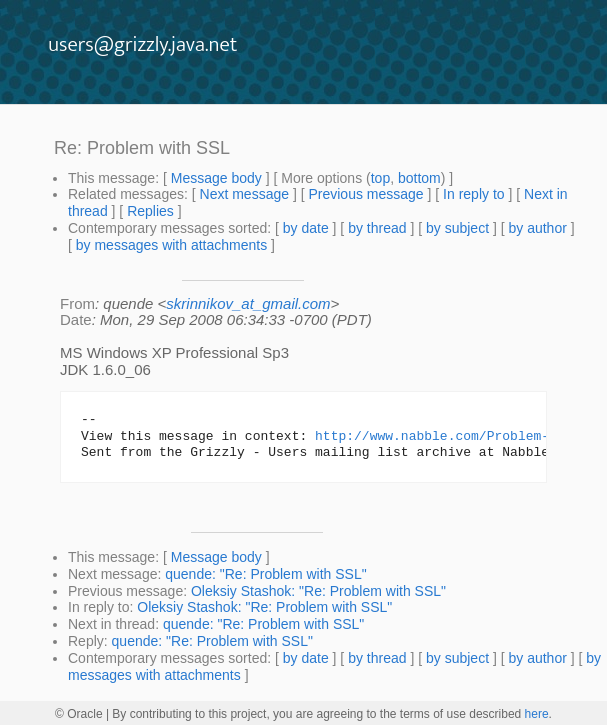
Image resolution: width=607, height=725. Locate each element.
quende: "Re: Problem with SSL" (265, 574)
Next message (244, 194)
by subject (457, 228)
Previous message (365, 194)
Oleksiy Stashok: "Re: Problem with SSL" (318, 591)
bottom (419, 178)
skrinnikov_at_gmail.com (248, 303)
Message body (216, 178)
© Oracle (79, 714)
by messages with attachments (171, 245)
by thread (377, 228)
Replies (150, 211)
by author (537, 228)
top (380, 178)
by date (306, 228)
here (537, 714)
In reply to (473, 194)
